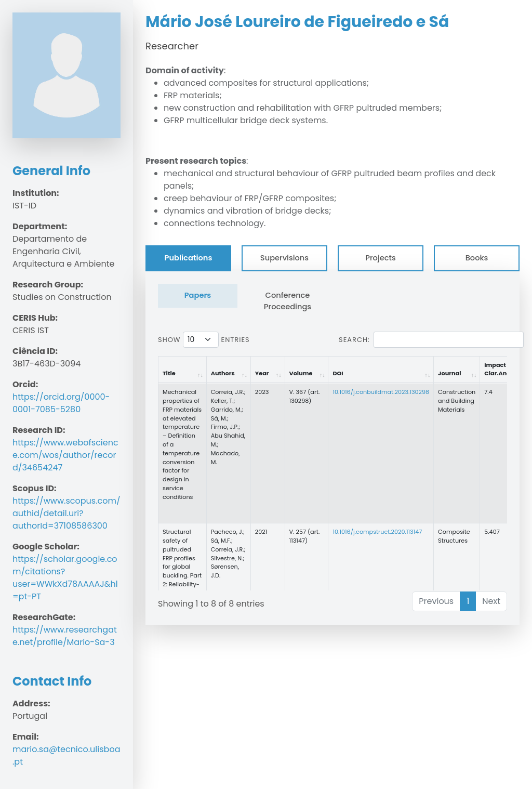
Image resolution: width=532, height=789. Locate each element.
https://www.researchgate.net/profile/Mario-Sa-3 (65, 636)
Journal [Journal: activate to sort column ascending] (449, 373)
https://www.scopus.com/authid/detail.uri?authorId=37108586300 (66, 513)
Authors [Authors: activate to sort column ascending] (223, 373)
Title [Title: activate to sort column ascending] (169, 373)
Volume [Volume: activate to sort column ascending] (301, 373)
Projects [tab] (380, 258)
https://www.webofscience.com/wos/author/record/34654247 (65, 455)
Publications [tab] (189, 258)
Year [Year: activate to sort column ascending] (262, 373)
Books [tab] (477, 258)
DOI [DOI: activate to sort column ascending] (338, 373)
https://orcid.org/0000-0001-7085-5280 (61, 403)
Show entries (204, 340)
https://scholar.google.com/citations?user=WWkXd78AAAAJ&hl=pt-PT (65, 578)
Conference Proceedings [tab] (288, 301)
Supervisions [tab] (284, 258)
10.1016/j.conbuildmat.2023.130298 (381, 392)
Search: (431, 340)
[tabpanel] (332, 448)
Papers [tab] (198, 295)
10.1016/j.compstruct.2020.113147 (377, 532)
